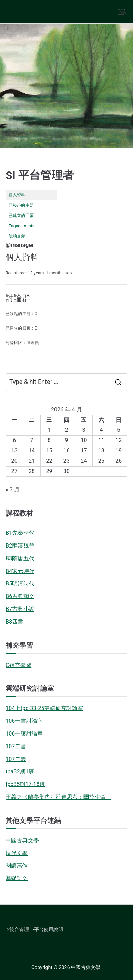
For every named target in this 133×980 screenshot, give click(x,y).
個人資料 (17, 195)
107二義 (16, 759)
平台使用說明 (49, 929)
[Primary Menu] (122, 12)
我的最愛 (17, 236)
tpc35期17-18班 (25, 784)
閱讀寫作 (17, 866)
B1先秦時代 (20, 533)
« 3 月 (13, 489)
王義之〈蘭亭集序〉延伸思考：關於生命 (58, 797)
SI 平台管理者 (40, 175)
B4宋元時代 (20, 571)
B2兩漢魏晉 (20, 546)
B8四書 (14, 622)
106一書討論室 (24, 721)
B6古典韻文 (20, 596)
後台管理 (19, 929)
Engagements (22, 226)
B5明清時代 (20, 583)
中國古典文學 (22, 840)
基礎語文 (17, 878)
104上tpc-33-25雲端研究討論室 (44, 708)
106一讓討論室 (24, 734)
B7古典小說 (20, 609)
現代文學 (17, 853)
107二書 (16, 746)
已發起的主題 (21, 205)
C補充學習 (18, 665)
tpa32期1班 (20, 772)
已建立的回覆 (21, 216)
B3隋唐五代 (20, 558)
